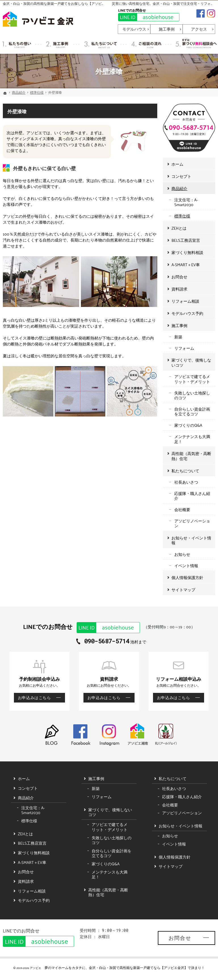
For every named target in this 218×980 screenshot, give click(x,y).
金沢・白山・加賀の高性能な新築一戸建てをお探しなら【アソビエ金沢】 (59, 3)
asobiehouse (146, 17)
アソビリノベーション (192, 523)
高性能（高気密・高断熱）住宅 (191, 456)
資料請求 (179, 289)
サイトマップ (183, 590)
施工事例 (179, 325)
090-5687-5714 (107, 641)
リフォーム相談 (185, 301)
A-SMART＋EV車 (186, 265)
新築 (178, 337)
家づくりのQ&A (188, 425)
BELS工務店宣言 (186, 240)
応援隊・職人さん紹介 (192, 496)
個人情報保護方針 (187, 577)
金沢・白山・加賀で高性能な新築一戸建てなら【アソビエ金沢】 (138, 968)
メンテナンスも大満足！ (192, 439)
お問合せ (179, 277)
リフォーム (184, 348)
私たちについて (185, 471)
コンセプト (181, 176)
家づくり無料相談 (187, 252)
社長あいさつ (186, 482)
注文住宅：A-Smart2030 (186, 202)
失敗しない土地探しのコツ (192, 395)
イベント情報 (186, 566)
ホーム (177, 164)
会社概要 (182, 510)
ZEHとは (179, 228)
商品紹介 (179, 188)
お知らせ (182, 554)
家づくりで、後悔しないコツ (191, 363)
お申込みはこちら (32, 698)
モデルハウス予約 (187, 313)
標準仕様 (182, 216)
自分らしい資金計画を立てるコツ (192, 412)
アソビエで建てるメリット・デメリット (192, 379)
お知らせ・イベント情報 (191, 540)
